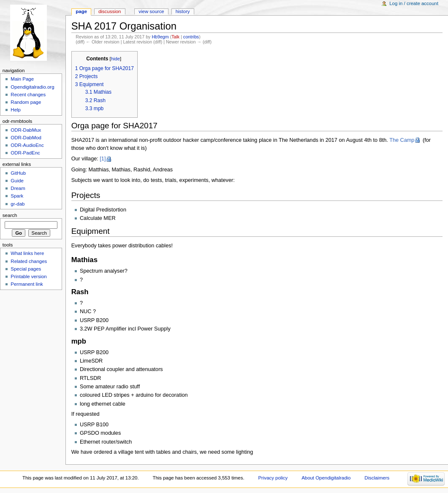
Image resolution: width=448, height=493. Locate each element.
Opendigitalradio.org (32, 87)
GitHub (18, 173)
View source (151, 11)
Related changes (29, 261)
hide (115, 59)
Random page (26, 102)
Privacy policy (273, 478)
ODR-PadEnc (25, 153)
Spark (17, 196)
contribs (191, 37)
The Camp (402, 140)
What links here (27, 253)
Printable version (29, 276)
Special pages (26, 269)
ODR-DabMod (26, 138)
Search (10, 215)
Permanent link (27, 284)
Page (81, 11)
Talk (175, 37)
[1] (103, 159)
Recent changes (28, 95)
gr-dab (18, 204)
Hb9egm (160, 37)
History (183, 11)
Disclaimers (377, 478)
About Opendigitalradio (326, 478)
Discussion (110, 11)
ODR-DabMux (26, 130)
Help (16, 110)
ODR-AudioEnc (27, 145)
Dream (18, 188)
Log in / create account (414, 3)
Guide (17, 181)
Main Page (22, 79)
